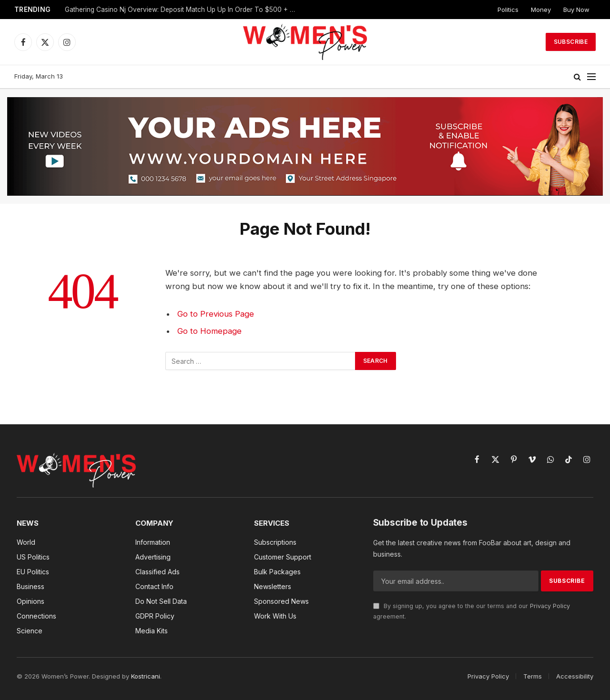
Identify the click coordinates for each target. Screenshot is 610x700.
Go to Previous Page (216, 314)
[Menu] (591, 77)
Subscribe (571, 42)
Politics (508, 10)
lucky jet (8, 0)
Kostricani (146, 676)
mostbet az (12, 0)
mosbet (1, 0)
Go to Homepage (209, 331)
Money (541, 10)
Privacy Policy (550, 606)
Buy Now (576, 10)
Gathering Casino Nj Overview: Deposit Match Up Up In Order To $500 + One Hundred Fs (184, 10)
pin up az (4, 0)
